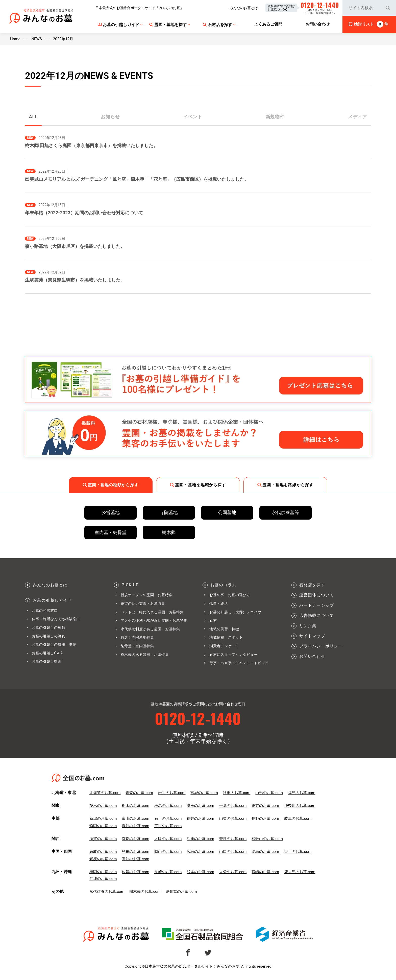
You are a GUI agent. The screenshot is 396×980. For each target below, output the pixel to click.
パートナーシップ (317, 605)
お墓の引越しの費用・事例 (54, 644)
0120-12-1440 (198, 718)
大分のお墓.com (233, 872)
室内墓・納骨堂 (111, 532)
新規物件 (275, 117)
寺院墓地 (169, 512)
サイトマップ (312, 636)
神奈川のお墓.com (300, 806)
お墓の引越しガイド (52, 600)
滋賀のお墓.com (103, 839)
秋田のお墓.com (237, 793)
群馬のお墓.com (168, 806)
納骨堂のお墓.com (181, 892)
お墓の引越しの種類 (48, 627)
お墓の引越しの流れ (48, 636)
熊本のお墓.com (200, 872)
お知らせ (110, 117)
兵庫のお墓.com (200, 839)
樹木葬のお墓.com (145, 892)
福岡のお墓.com (103, 872)
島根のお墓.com (135, 852)
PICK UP (130, 585)
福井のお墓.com (200, 819)
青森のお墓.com (139, 793)
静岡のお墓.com (103, 826)
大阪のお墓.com (168, 839)
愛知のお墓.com (135, 826)
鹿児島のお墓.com (300, 872)
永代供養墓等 (285, 512)
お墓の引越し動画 (47, 661)
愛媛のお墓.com (103, 859)
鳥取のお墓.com (103, 852)
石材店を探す (312, 585)
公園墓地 (227, 512)
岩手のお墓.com (172, 793)
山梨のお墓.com (233, 819)
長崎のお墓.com (168, 872)
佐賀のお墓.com (135, 872)
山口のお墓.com (233, 852)
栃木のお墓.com (135, 806)
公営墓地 (111, 512)
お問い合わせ (312, 657)
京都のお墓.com (135, 839)
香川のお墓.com (298, 852)
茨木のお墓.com (103, 806)
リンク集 (308, 626)
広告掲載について (317, 616)
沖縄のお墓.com (103, 879)
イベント (193, 117)
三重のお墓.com (168, 826)
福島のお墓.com (302, 793)
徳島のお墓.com (265, 852)
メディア (358, 117)
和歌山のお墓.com (267, 839)
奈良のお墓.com (233, 839)
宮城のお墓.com (204, 793)
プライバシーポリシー (321, 646)
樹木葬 (169, 532)
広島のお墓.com (200, 852)
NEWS (36, 39)
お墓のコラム (223, 585)
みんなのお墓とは (244, 8)
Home (15, 39)
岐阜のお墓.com (298, 819)
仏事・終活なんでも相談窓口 (56, 619)
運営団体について (317, 595)
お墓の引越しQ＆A (47, 653)
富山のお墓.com (135, 819)
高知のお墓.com (135, 859)
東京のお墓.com (265, 806)
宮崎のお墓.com (265, 872)
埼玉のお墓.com (200, 806)
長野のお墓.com (265, 819)
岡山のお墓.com (168, 852)
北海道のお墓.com (105, 793)
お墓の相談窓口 (45, 611)
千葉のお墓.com (233, 806)
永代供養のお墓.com (107, 892)
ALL (33, 117)
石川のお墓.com (168, 819)
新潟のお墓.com (103, 819)
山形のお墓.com (269, 793)
